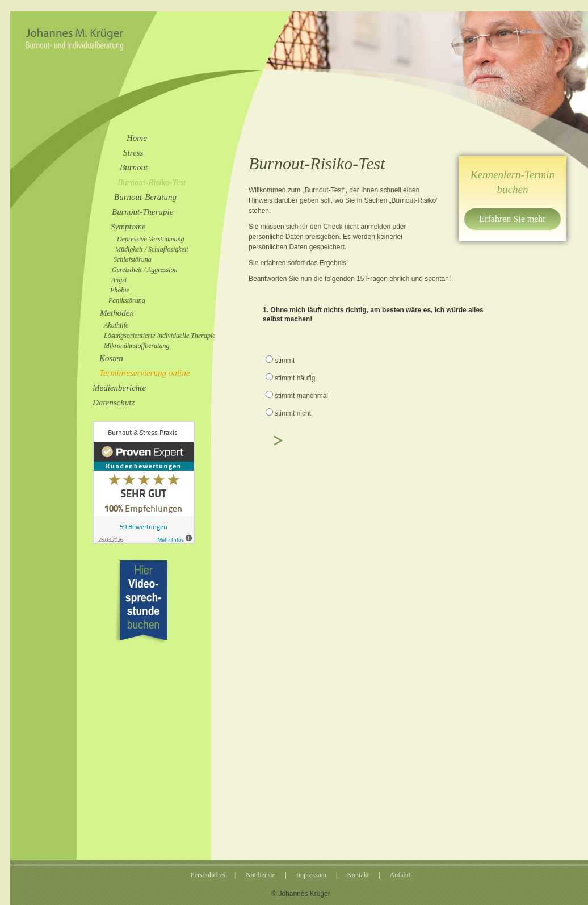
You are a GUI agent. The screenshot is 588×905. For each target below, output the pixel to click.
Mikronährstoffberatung (137, 346)
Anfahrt (400, 875)
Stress (133, 153)
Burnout (134, 167)
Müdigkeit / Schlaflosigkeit (152, 249)
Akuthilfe (116, 325)
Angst (119, 280)
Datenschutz (114, 403)
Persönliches (208, 875)
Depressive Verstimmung (151, 239)
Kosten (111, 358)
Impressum (311, 875)
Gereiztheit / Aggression (145, 270)
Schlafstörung (133, 259)
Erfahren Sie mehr (512, 219)
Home (137, 138)
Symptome (128, 227)
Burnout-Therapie (142, 212)
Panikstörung (127, 300)
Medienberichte (119, 388)
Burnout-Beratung (145, 197)
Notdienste (261, 875)
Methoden (117, 313)
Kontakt (358, 875)
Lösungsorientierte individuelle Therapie (160, 336)
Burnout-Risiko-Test (152, 182)
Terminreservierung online (144, 373)
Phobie (120, 290)
